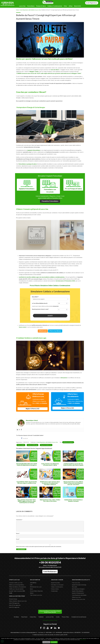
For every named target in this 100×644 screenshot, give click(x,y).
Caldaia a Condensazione (55, 6)
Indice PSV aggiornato (14, 607)
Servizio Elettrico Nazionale (36, 591)
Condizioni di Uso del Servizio (79, 617)
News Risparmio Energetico (78, 589)
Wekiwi (32, 593)
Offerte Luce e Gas (76, 597)
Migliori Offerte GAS (67, 408)
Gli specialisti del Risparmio (7, 5)
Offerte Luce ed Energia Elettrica (17, 585)
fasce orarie (22, 327)
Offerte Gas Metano (55, 331)
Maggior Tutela (34, 72)
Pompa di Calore (41, 6)
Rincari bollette (21, 445)
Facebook (25, 438)
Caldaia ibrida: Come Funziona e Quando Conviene (73, 500)
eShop (71, 6)
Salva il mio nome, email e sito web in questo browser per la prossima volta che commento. (39, 547)
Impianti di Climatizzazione (78, 593)
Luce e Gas (22, 6)
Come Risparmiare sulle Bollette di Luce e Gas (47, 442)
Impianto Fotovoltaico (27, 184)
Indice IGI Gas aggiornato (15, 605)
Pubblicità (41, 617)
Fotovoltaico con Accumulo (50, 186)
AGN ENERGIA (33, 583)
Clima (65, 6)
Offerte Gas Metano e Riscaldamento (18, 587)
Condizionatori (54, 591)
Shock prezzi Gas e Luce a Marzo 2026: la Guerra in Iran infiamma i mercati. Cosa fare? (73, 483)
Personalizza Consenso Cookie (50, 620)
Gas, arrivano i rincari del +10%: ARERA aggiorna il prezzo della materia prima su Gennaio (27, 501)
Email (18, 539)
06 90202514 (49, 3)
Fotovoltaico (31, 6)
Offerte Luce (43, 331)
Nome (18, 533)
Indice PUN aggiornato (14, 603)
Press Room (24, 617)
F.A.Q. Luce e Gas (76, 583)
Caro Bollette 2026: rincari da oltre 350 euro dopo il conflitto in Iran (27, 482)
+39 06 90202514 (50, 562)
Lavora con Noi (50, 617)
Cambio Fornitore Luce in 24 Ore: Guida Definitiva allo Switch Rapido (73, 464)
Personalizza (46, 642)
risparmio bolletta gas (33, 445)
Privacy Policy (65, 617)
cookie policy (83, 640)
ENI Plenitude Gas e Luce (36, 587)
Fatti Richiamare (50, 572)
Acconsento (54, 642)
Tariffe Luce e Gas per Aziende (16, 589)
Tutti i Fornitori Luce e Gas (36, 595)
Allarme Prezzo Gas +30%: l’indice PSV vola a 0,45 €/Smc (50, 500)
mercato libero (55, 70)
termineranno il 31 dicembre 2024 (65, 281)
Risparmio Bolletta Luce (46, 445)
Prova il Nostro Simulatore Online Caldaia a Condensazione (50, 286)
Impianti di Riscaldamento (78, 591)
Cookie (58, 617)
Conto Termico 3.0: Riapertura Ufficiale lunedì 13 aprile (50, 464)
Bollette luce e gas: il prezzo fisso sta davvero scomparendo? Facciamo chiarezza (50, 483)
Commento (19, 520)
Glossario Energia (13, 599)
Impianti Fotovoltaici (55, 583)
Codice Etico (33, 617)
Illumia (31, 589)
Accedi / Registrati (91, 3)
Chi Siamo (16, 617)
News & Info (78, 6)
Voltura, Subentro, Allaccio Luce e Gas (18, 601)
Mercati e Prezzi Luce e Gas (78, 599)
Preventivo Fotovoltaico (50, 201)
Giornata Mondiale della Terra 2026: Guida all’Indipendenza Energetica (27, 464)
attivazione (64, 378)
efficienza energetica (68, 442)
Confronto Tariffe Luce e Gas (16, 583)
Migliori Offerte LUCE (33, 409)
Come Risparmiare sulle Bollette (79, 595)
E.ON (31, 585)
